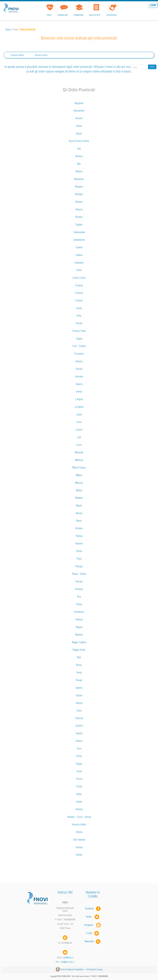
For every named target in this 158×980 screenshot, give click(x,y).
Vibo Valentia (79, 840)
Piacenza (79, 589)
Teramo (79, 741)
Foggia (79, 339)
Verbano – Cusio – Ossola (79, 817)
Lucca (79, 445)
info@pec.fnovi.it (67, 962)
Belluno (79, 171)
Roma (79, 672)
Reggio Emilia (79, 650)
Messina (79, 483)
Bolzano (79, 202)
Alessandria (79, 111)
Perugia (79, 566)
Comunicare (62, 15)
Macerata (79, 452)
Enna (79, 316)
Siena (79, 711)
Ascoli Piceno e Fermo (79, 141)
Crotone (79, 300)
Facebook (90, 908)
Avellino (79, 156)
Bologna (79, 194)
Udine (79, 794)
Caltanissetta (79, 232)
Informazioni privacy (94, 969)
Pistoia (79, 604)
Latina (79, 414)
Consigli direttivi (17, 55)
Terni (79, 749)
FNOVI (49, 15)
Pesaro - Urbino (79, 574)
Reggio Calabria (79, 642)
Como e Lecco (79, 278)
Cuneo (79, 308)
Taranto (79, 733)
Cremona (79, 293)
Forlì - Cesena (79, 346)
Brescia (79, 209)
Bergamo (79, 187)
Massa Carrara (79, 467)
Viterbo (79, 855)
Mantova (79, 460)
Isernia (79, 392)
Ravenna (79, 635)
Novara (79, 513)
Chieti (79, 270)
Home (8, 29)
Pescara (79, 581)
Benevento (79, 179)
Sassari (79, 695)
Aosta (79, 126)
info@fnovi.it (68, 958)
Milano (79, 490)
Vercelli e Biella (79, 824)
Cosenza (79, 285)
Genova (79, 361)
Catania (79, 255)
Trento (79, 771)
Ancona (79, 118)
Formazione (78, 15)
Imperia (79, 384)
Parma (79, 551)
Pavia (79, 559)
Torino (79, 756)
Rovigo (79, 680)
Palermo (79, 544)
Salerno (79, 688)
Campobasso (79, 240)
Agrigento (79, 103)
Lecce (79, 422)
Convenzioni (111, 15)
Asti (79, 149)
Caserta (79, 247)
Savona (79, 703)
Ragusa (79, 627)
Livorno (79, 430)
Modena (79, 498)
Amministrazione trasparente (72, 969)
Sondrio (79, 726)
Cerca (152, 67)
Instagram (93, 925)
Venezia (79, 809)
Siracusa (79, 718)
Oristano (79, 528)
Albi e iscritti (95, 15)
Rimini (79, 665)
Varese (79, 802)
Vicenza (79, 847)
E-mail (89, 933)
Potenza (79, 619)
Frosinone (79, 354)
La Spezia (79, 407)
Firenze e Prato (79, 331)
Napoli (79, 505)
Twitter (93, 917)
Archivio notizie (41, 55)
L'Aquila (79, 399)
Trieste (79, 786)
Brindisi (79, 217)
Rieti (79, 657)
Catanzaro (79, 263)
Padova (79, 536)
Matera (79, 475)
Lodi (79, 437)
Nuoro (79, 521)
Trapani (79, 764)
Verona (79, 832)
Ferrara (79, 323)
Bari (79, 164)
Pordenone (79, 612)
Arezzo (79, 133)
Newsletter (93, 941)
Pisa (79, 597)
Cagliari (79, 225)
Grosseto (79, 376)
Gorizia (79, 369)
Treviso (79, 779)
